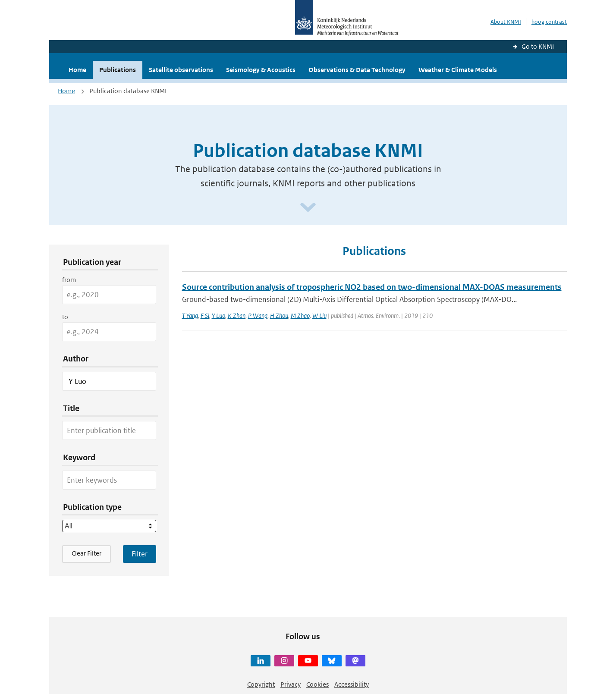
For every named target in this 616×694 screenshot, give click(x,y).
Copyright (261, 684)
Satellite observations (181, 70)
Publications (118, 70)
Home (77, 70)
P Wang (258, 316)
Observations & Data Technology (357, 70)
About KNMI (506, 22)
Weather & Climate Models (458, 70)
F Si (205, 316)
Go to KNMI (538, 46)
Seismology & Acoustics (261, 70)
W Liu (319, 316)
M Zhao (300, 316)
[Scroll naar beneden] (308, 208)
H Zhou (279, 316)
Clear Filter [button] (86, 553)
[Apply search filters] (140, 554)
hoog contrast (549, 22)
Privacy (291, 684)
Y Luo (218, 316)
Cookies (317, 684)
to (65, 317)
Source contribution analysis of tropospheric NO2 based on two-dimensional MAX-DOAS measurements (372, 287)
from (69, 280)
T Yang (190, 316)
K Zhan (237, 316)
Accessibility (352, 684)
